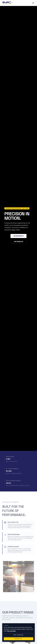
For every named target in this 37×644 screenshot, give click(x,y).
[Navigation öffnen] (33, 3)
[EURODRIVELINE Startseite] (7, 3)
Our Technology (18, 242)
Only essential (19, 635)
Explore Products (19, 236)
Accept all (19, 639)
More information (12, 631)
